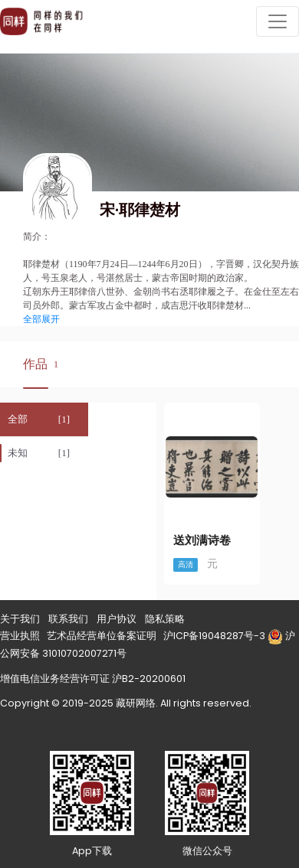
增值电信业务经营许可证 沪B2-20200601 (93, 679)
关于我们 (20, 619)
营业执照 (20, 636)
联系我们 (68, 619)
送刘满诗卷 (202, 540)
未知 (18, 453)
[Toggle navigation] (278, 21)
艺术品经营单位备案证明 (102, 636)
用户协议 (117, 619)
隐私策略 (165, 619)
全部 (18, 419)
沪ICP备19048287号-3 (214, 636)
